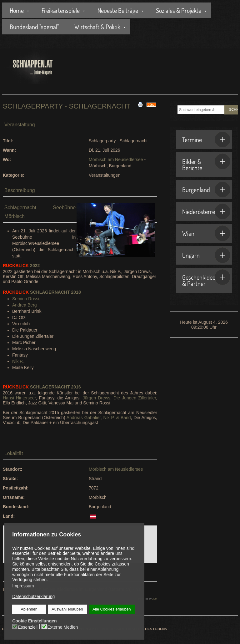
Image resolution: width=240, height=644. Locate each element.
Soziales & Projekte (179, 10)
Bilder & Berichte (206, 163)
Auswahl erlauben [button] (67, 609)
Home (17, 10)
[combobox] (201, 110)
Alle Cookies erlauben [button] (112, 609)
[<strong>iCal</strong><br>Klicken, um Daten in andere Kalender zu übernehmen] (151, 104)
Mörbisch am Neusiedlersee (116, 160)
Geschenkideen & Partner (206, 278)
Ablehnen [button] (29, 609)
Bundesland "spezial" (34, 27)
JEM (155, 599)
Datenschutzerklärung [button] (33, 596)
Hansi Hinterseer (19, 398)
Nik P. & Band (117, 418)
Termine (206, 139)
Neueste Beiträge (118, 10)
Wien (206, 233)
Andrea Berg (25, 305)
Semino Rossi (26, 299)
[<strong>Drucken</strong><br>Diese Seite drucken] (140, 104)
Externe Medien (62, 627)
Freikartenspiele (61, 10)
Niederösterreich (206, 211)
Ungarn (206, 255)
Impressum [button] (23, 586)
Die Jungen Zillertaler (135, 398)
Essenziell (28, 627)
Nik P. (18, 361)
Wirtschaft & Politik (97, 27)
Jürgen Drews (96, 398)
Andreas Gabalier (84, 418)
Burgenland (206, 190)
